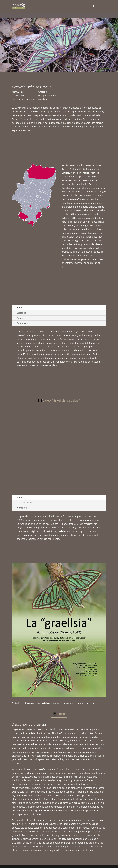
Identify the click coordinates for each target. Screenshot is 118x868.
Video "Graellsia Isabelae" (61, 400)
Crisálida (21, 313)
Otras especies (25, 503)
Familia (21, 497)
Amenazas (22, 323)
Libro (61, 714)
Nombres (22, 508)
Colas (20, 318)
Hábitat (21, 308)
